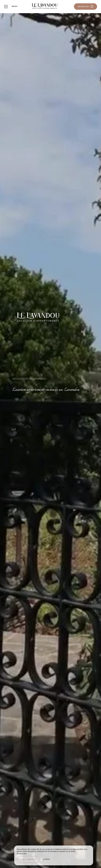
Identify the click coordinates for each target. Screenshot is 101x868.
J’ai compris (28, 859)
